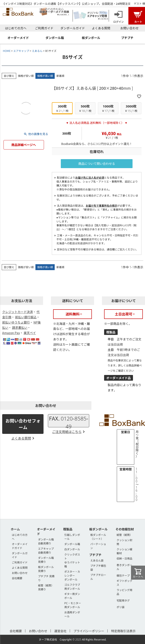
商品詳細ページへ (24, 145)
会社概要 (17, 578)
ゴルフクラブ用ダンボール (72, 587)
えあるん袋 (97, 560)
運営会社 (60, 631)
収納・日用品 (124, 558)
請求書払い (20, 327)
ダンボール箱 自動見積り (46, 541)
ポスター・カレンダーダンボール (72, 575)
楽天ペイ (30, 333)
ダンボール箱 (72, 544)
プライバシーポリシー (89, 631)
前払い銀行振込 (26, 317)
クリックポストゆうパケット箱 (72, 560)
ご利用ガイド (44, 28)
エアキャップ (21, 51)
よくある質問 (101, 28)
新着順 (60, 76)
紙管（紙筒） (124, 535)
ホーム (15, 529)
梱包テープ (123, 575)
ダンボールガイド (73, 28)
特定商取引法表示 (123, 631)
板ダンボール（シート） (98, 537)
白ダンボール (72, 549)
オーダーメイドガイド (20, 546)
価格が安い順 (26, 76)
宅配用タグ (123, 600)
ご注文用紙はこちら (67, 432)
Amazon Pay (11, 333)
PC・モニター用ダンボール (73, 605)
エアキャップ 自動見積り (46, 550)
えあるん (37, 51)
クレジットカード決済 (17, 312)
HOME (7, 51)
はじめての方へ (16, 28)
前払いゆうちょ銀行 (16, 322)
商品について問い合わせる (97, 164)
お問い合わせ (129, 28)
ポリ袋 (121, 607)
